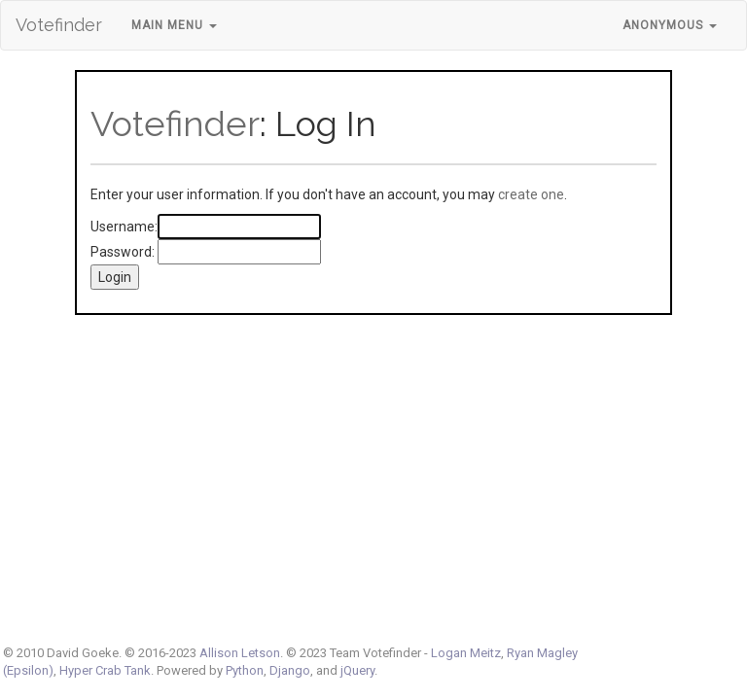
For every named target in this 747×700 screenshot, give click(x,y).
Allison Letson (240, 653)
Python (245, 670)
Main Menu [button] (174, 25)
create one (531, 194)
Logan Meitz (466, 653)
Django (290, 670)
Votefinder (59, 25)
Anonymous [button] (670, 25)
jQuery (357, 670)
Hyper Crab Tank (105, 670)
